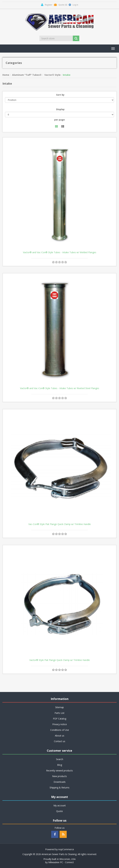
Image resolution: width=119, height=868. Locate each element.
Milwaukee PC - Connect (61, 862)
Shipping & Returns (59, 788)
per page (59, 120)
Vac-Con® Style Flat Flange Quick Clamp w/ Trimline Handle (60, 524)
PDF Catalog (60, 719)
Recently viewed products (59, 771)
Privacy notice (60, 724)
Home (6, 75)
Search (60, 759)
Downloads (60, 782)
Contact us (60, 741)
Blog (60, 765)
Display (60, 109)
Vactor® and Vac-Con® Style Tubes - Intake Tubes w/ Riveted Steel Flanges (60, 388)
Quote (59, 811)
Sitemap (59, 707)
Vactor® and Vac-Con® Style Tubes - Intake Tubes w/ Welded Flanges (60, 252)
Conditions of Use (60, 730)
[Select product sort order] (59, 100)
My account (60, 805)
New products (59, 776)
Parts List (59, 713)
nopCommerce (66, 849)
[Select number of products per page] (59, 115)
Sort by (60, 95)
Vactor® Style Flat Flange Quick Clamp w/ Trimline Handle (60, 660)
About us (60, 736)
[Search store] (56, 38)
